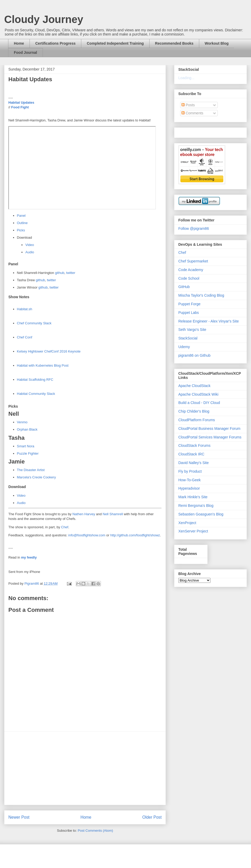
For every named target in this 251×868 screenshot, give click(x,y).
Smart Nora (26, 446)
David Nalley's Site (193, 463)
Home (19, 43)
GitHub (184, 287)
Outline (22, 223)
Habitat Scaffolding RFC (35, 380)
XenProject (187, 523)
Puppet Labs (189, 313)
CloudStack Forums (194, 445)
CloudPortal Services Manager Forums (210, 437)
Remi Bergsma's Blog (196, 506)
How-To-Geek (190, 480)
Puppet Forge (189, 304)
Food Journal (25, 52)
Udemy (184, 347)
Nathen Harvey (84, 514)
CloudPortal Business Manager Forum (209, 429)
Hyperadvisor (189, 488)
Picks (21, 230)
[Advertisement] (85, 768)
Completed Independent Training (115, 43)
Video (30, 245)
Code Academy (191, 270)
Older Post (152, 817)
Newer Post (19, 817)
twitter (71, 273)
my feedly (29, 557)
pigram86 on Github (194, 355)
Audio (30, 252)
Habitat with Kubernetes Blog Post (43, 365)
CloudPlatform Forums (197, 420)
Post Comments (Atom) (95, 831)
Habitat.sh (25, 309)
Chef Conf (25, 337)
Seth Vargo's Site (192, 330)
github (59, 273)
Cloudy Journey (44, 19)
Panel (21, 216)
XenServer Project (193, 531)
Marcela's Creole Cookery (36, 477)
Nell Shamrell (113, 514)
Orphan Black (27, 429)
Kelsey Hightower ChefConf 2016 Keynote (49, 351)
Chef (65, 527)
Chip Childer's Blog (194, 411)
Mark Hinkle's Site (193, 497)
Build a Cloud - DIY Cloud (199, 403)
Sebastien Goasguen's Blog (201, 514)
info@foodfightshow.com (87, 535)
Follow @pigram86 (194, 228)
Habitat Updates (21, 102)
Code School (189, 278)
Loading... (186, 78)
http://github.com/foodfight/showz (135, 535)
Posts (188, 105)
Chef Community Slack (34, 323)
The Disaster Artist (31, 470)
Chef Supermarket (193, 261)
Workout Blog (217, 43)
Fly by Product (190, 471)
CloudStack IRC (191, 454)
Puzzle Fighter (28, 453)
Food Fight (20, 107)
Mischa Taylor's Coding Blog (201, 295)
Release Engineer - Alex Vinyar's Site (209, 321)
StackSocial (188, 338)
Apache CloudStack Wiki (198, 394)
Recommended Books (174, 43)
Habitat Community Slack (36, 394)
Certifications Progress (55, 43)
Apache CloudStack (194, 386)
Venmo (22, 422)
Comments (192, 113)
